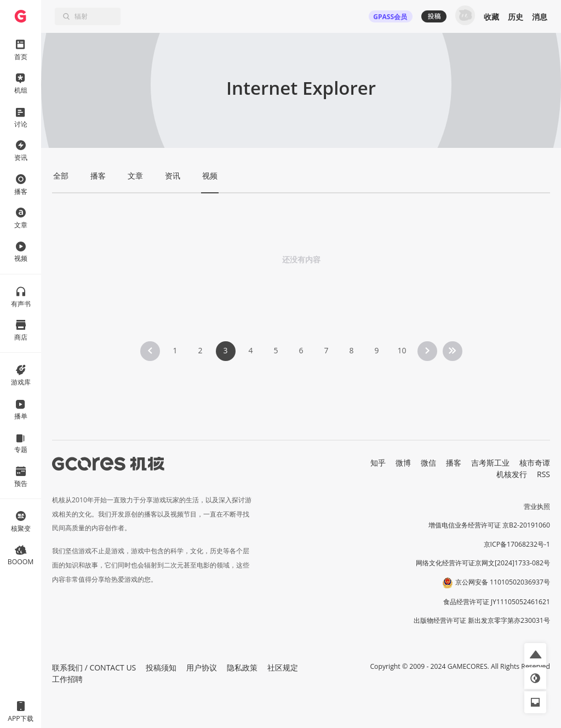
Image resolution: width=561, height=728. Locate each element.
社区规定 (283, 667)
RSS (543, 474)
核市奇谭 (535, 463)
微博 (403, 463)
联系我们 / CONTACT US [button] (94, 667)
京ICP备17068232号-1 (517, 544)
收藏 (491, 17)
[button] (535, 654)
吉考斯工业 (490, 463)
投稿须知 (161, 667)
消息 (540, 17)
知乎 (378, 463)
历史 (516, 17)
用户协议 (202, 667)
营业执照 (537, 506)
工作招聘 (67, 679)
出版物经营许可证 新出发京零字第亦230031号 (482, 620)
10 (402, 350)
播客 (454, 463)
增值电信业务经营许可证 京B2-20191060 (489, 525)
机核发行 (512, 474)
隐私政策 (242, 667)
